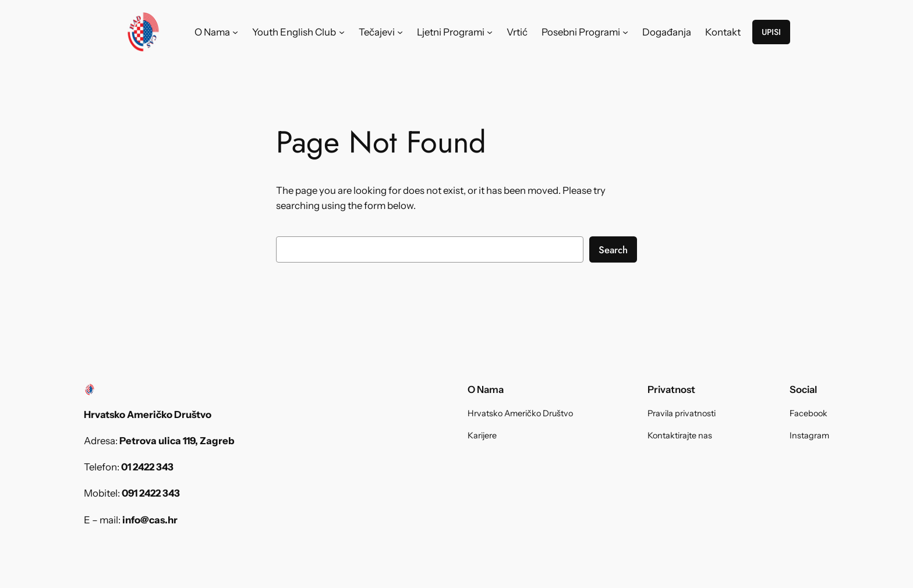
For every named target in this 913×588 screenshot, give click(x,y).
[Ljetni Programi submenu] (490, 32)
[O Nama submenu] (235, 32)
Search (613, 250)
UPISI (771, 32)
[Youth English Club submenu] (342, 32)
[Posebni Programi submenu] (625, 32)
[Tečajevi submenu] (400, 32)
